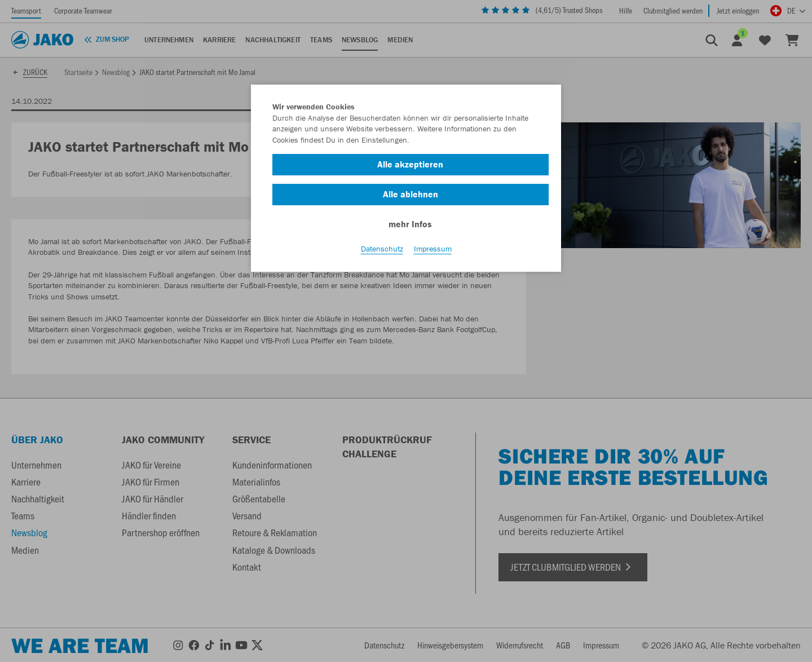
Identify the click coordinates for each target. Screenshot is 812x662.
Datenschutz (382, 249)
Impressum (433, 249)
